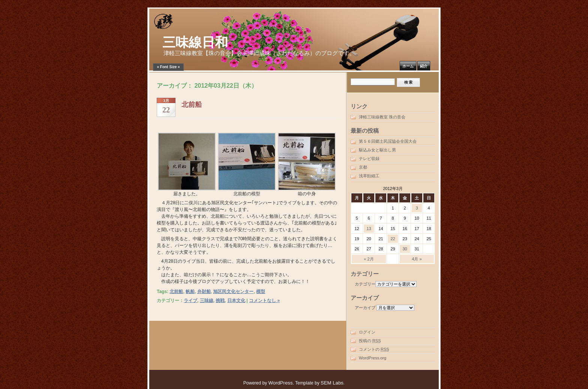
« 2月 (369, 259)
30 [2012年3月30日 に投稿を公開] (405, 249)
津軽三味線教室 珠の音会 (382, 117)
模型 (261, 292)
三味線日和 (195, 43)
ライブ (190, 301)
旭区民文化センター (233, 292)
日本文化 (236, 301)
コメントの (374, 349)
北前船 (192, 105)
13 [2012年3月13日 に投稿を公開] (369, 229)
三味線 (207, 301)
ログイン (367, 332)
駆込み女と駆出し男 (377, 150)
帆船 (190, 292)
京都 (363, 167)
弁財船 (204, 292)
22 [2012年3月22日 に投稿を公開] (393, 239)
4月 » (417, 259)
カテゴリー (365, 284)
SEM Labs (332, 383)
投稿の (370, 341)
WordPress (281, 383)
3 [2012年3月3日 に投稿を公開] (417, 208)
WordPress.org (373, 358)
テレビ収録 (369, 159)
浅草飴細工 (369, 176)
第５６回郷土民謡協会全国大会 (388, 141)
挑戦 (220, 301)
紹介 (424, 66)
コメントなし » (264, 301)
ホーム (408, 66)
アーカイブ (365, 308)
